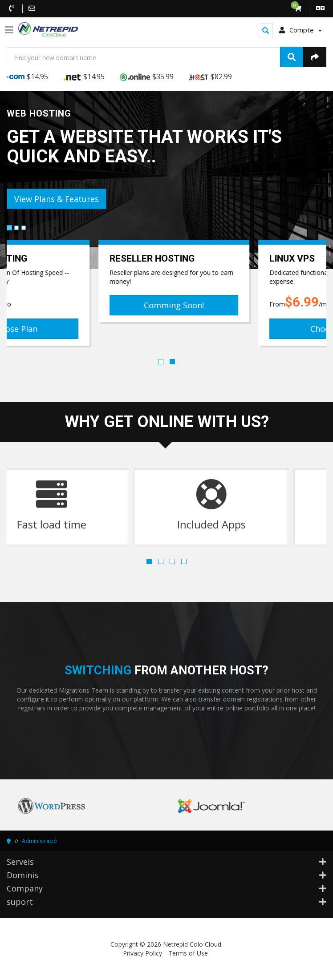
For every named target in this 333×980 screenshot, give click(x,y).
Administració (39, 841)
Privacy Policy (142, 953)
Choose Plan (87, 329)
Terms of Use (188, 953)
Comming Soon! (246, 305)
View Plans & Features (57, 199)
